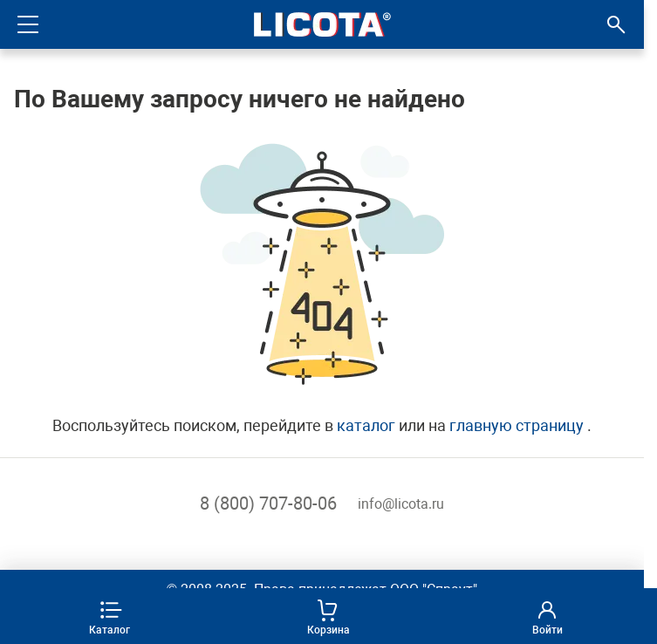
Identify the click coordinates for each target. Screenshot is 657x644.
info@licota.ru (401, 504)
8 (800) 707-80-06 (268, 504)
